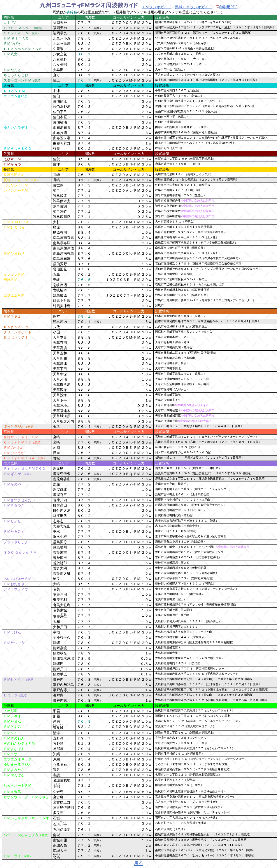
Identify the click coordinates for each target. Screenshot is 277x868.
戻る (139, 863)
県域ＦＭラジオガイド (194, 7)
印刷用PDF (227, 7)
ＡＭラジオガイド (156, 7)
